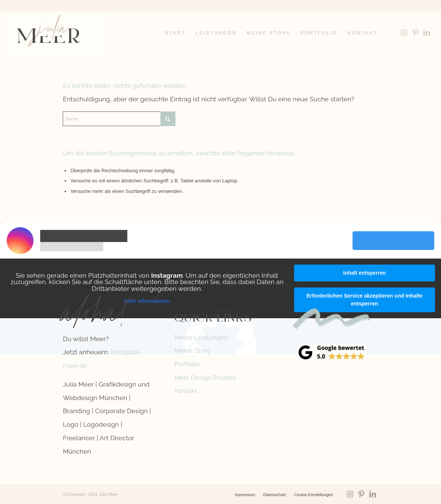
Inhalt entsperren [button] (365, 273)
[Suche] (119, 119)
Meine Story (192, 351)
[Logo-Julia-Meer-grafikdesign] (57, 33)
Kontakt (186, 391)
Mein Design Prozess (205, 378)
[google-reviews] (332, 352)
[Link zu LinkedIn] (427, 33)
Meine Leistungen (201, 337)
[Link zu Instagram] (404, 33)
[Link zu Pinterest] (415, 33)
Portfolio (187, 364)
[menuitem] (175, 33)
